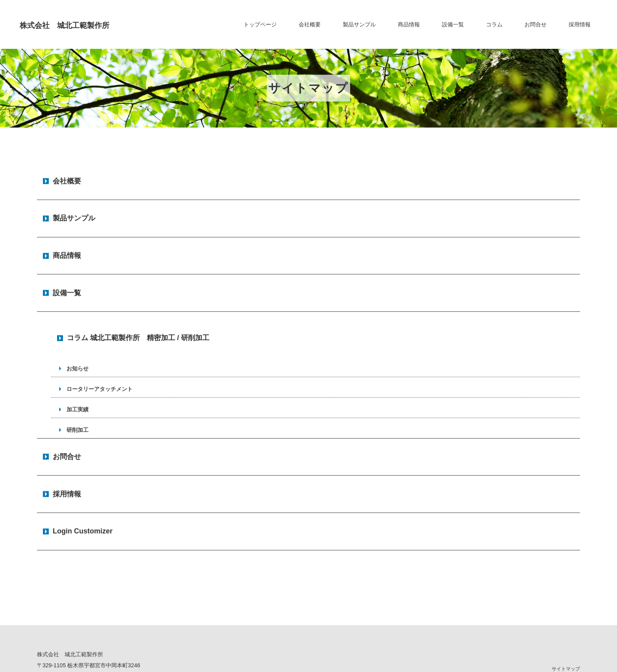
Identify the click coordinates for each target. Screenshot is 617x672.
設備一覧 (453, 24)
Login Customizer (83, 453)
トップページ (260, 24)
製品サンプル (359, 24)
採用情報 (580, 24)
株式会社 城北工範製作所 (86, 24)
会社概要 (310, 24)
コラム (494, 24)
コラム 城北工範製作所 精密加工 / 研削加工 (138, 291)
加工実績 (76, 357)
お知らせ (76, 316)
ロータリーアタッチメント (98, 337)
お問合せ (536, 24)
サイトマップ (566, 585)
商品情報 (409, 24)
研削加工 (76, 378)
